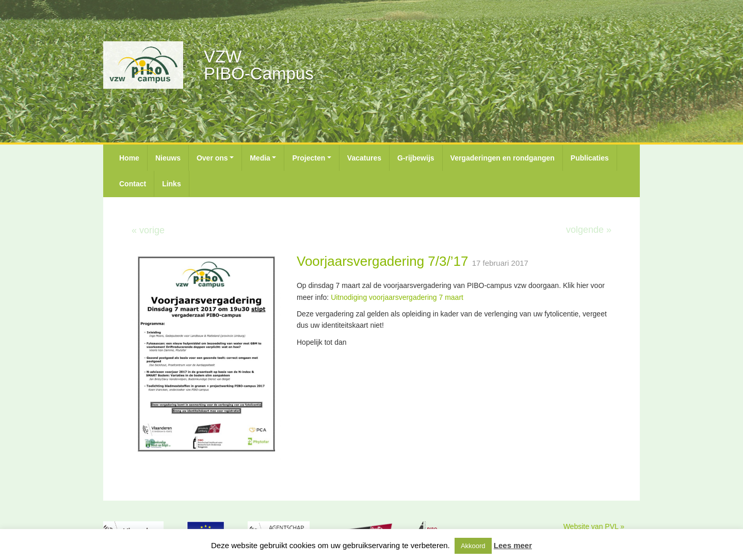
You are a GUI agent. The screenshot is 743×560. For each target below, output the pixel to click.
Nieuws (168, 158)
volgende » (589, 230)
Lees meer (513, 545)
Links (172, 184)
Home (129, 158)
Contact (133, 184)
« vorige (148, 230)
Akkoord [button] (473, 546)
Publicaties (590, 158)
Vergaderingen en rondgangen (503, 158)
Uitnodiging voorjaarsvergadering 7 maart (397, 297)
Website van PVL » (594, 526)
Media (260, 158)
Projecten (309, 158)
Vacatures (364, 158)
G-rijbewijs (416, 158)
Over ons (212, 158)
